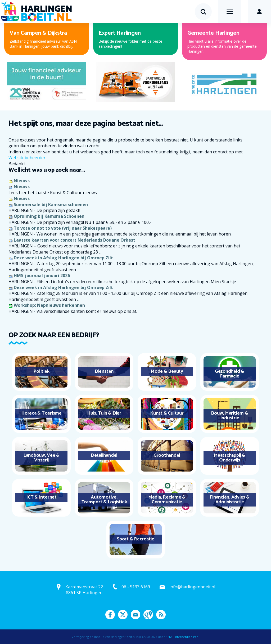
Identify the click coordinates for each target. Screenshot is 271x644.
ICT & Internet (41, 497)
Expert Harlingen (120, 33)
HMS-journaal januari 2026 (42, 276)
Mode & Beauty (167, 371)
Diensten (104, 371)
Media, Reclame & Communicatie (167, 500)
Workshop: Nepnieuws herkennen (49, 305)
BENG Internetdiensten (182, 637)
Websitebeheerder (27, 158)
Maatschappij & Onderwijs (230, 458)
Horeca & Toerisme (41, 413)
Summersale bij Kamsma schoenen (51, 205)
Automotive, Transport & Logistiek (104, 500)
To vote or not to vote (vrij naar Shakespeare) (63, 228)
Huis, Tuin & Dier (104, 413)
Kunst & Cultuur (167, 413)
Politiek (41, 371)
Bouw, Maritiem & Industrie (229, 416)
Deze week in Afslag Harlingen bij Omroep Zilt (63, 258)
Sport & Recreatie (135, 539)
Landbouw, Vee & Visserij (41, 458)
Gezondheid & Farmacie (230, 374)
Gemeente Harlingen (213, 33)
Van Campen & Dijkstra (38, 33)
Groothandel (167, 455)
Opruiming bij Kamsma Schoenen (49, 216)
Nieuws (22, 181)
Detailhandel (104, 455)
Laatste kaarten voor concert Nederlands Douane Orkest (74, 240)
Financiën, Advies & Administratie (229, 500)
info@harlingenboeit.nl (192, 587)
